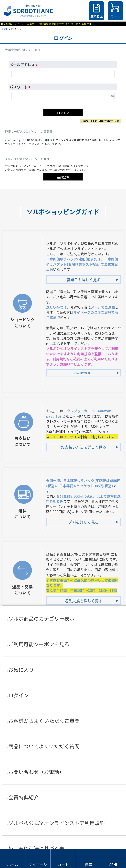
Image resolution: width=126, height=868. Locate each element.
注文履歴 (96, 16)
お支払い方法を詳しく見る (84, 447)
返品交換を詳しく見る (84, 601)
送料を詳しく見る (84, 522)
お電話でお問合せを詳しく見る (84, 799)
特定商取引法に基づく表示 (63, 842)
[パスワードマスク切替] (112, 96)
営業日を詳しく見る (84, 280)
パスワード (21, 87)
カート (115, 16)
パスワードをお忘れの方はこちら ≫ (100, 121)
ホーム (13, 865)
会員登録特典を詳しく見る (84, 669)
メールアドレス (24, 65)
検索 (88, 865)
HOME (5, 29)
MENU (113, 865)
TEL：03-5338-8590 (70, 777)
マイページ (38, 865)
